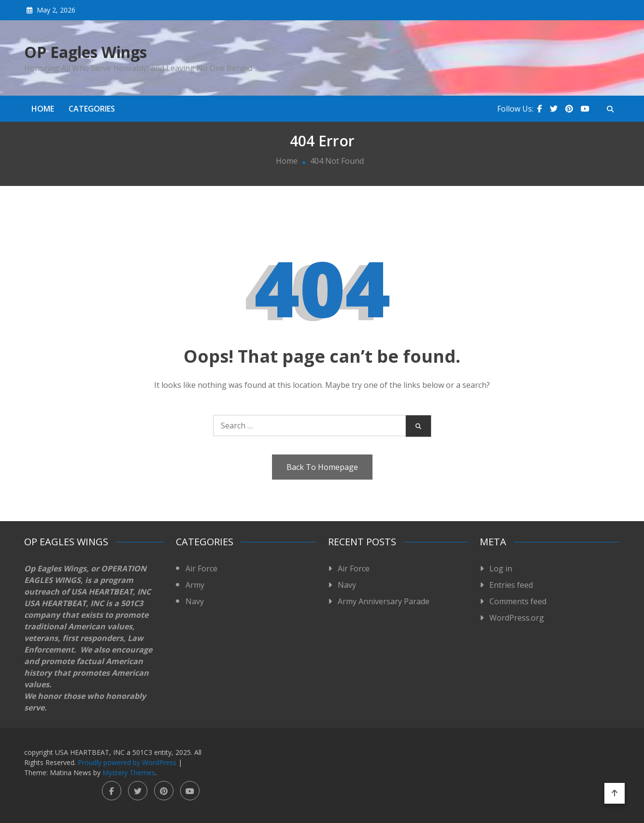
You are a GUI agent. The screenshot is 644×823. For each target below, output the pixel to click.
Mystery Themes (129, 773)
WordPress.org (517, 618)
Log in (501, 568)
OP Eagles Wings (86, 52)
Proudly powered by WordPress (128, 762)
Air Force (201, 568)
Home (43, 109)
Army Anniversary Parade (384, 601)
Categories (92, 109)
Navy (195, 601)
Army (195, 585)
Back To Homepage (322, 467)
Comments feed (518, 601)
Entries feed (511, 585)
